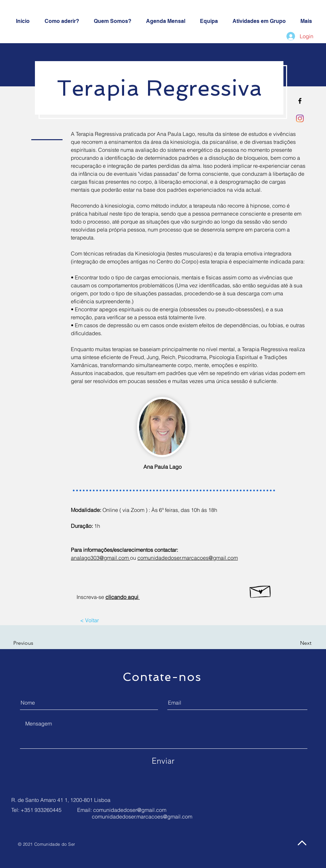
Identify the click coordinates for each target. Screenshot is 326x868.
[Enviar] (163, 761)
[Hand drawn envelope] (261, 590)
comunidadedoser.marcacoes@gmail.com (142, 817)
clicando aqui (123, 597)
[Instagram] (300, 118)
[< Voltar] (89, 620)
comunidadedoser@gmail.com (130, 810)
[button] (32, 643)
